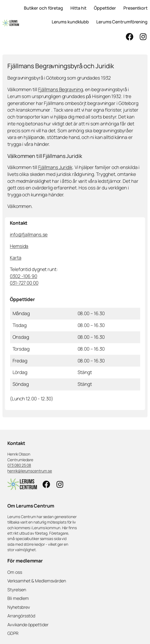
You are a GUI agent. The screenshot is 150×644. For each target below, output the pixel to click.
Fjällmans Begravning (61, 89)
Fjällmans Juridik (55, 167)
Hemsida (19, 246)
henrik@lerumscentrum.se (30, 471)
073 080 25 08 (19, 465)
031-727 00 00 (24, 283)
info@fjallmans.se (29, 235)
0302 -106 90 (24, 276)
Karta (16, 258)
